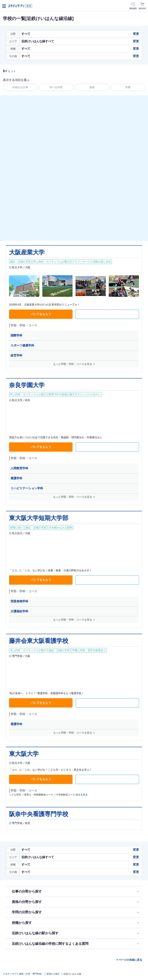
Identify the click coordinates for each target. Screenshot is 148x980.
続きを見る (82, 795)
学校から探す (53, 974)
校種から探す (22, 923)
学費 (128, 87)
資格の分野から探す (27, 902)
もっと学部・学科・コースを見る (73, 364)
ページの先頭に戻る (130, 960)
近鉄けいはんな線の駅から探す (35, 933)
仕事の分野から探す (27, 891)
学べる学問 (56, 87)
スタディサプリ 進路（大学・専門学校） (23, 974)
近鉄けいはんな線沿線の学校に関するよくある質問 (50, 944)
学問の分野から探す (27, 912)
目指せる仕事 (20, 87)
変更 (136, 34)
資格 (92, 87)
